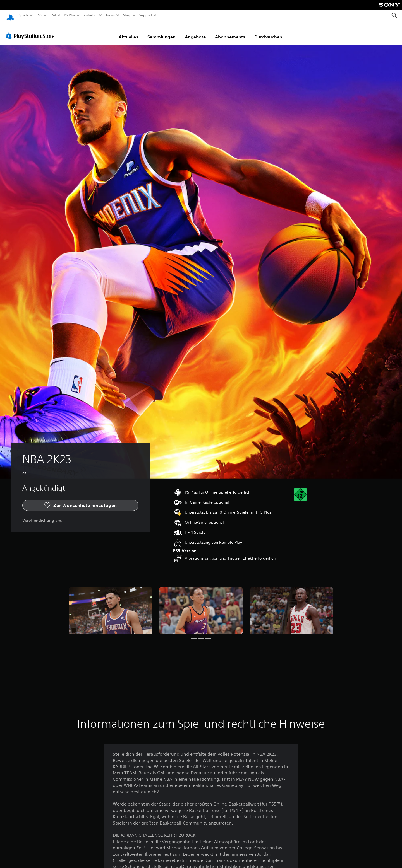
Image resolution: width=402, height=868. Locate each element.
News (111, 15)
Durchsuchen (268, 32)
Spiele (24, 15)
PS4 (53, 15)
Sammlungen (161, 32)
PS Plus (70, 15)
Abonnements (230, 32)
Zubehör (91, 15)
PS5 (40, 15)
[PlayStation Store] (32, 30)
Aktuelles (128, 32)
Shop (127, 15)
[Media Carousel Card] (111, 605)
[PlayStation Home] (10, 15)
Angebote (195, 32)
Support (146, 15)
